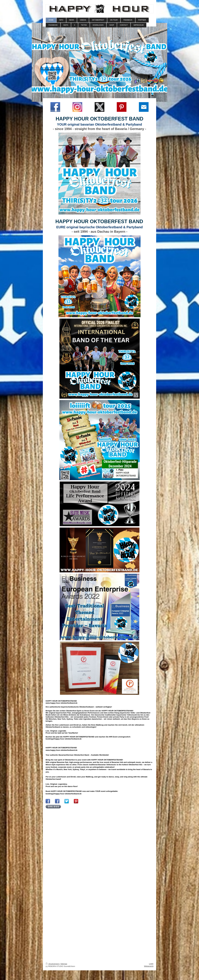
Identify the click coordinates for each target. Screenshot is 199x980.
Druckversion (53, 964)
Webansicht (149, 966)
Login (151, 964)
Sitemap (64, 964)
